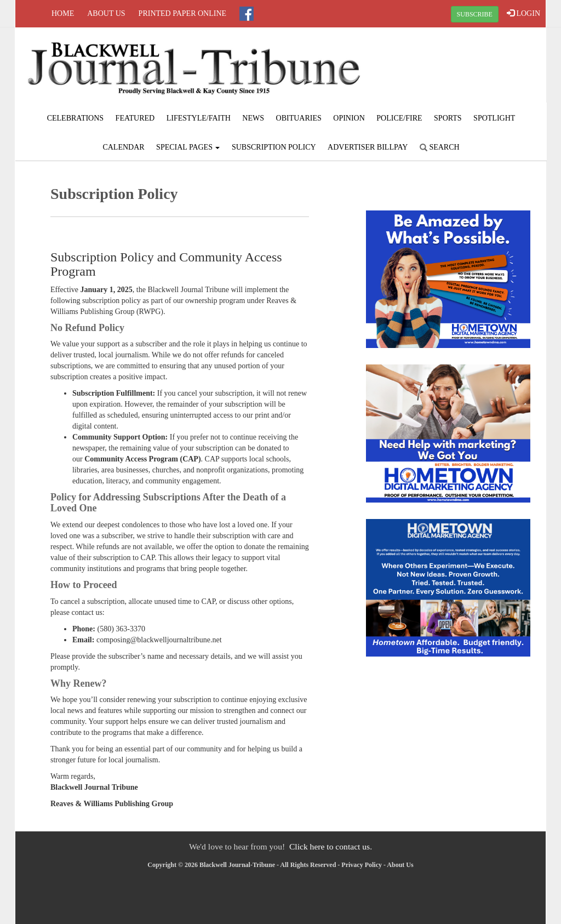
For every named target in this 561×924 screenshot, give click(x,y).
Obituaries (299, 118)
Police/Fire (399, 118)
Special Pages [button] (188, 147)
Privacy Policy (362, 865)
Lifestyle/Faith (199, 118)
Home (63, 13)
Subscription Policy (274, 147)
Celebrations (75, 118)
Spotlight (494, 118)
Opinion (349, 118)
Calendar (123, 147)
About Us (106, 13)
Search (440, 147)
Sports (448, 118)
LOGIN (523, 13)
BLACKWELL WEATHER (457, 69)
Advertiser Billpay (368, 147)
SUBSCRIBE (475, 14)
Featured (135, 118)
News (253, 118)
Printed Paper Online (183, 13)
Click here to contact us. (331, 846)
